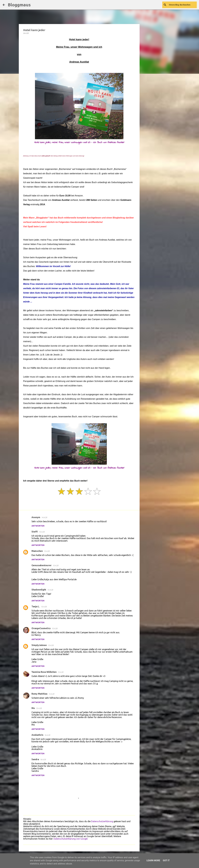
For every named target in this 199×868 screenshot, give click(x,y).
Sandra (35, 759)
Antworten (38, 526)
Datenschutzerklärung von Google (71, 839)
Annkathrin (37, 735)
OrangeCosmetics (41, 628)
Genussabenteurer (42, 565)
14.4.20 (44, 517)
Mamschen (37, 551)
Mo (33, 708)
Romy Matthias (39, 694)
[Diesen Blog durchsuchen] (182, 5)
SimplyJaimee (39, 645)
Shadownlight (39, 590)
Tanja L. (36, 606)
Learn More (153, 860)
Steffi (35, 532)
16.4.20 (47, 735)
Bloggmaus (19, 5)
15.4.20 (42, 532)
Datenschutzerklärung (102, 821)
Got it (166, 860)
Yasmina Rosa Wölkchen (44, 672)
